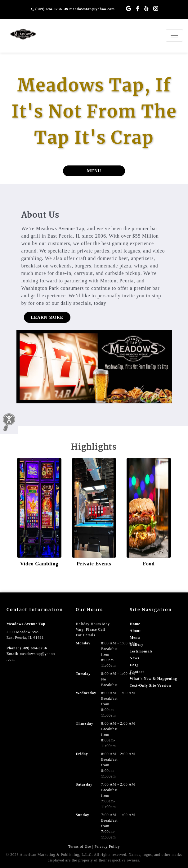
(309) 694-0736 (47, 9)
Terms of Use (80, 847)
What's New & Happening (153, 679)
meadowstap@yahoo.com (90, 9)
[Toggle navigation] (174, 35)
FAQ (134, 665)
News (134, 658)
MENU (94, 171)
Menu (135, 638)
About (135, 631)
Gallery (137, 644)
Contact (137, 672)
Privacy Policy (107, 847)
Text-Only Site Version (150, 685)
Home (135, 624)
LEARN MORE (47, 317)
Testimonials (141, 651)
